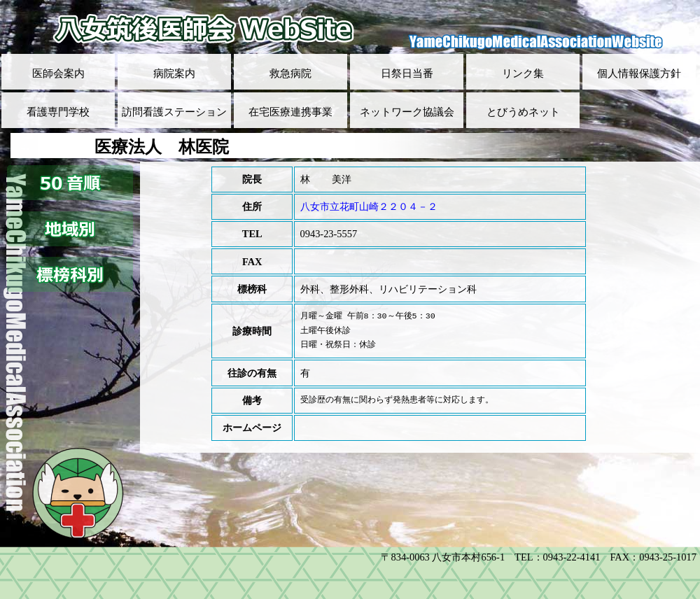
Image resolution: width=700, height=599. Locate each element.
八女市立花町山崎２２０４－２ (369, 206)
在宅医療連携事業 (290, 112)
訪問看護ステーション (174, 112)
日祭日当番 (407, 73)
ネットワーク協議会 (407, 112)
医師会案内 (58, 73)
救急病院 (290, 73)
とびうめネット (523, 112)
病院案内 (174, 73)
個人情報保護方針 (639, 73)
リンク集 (523, 73)
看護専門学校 (58, 112)
